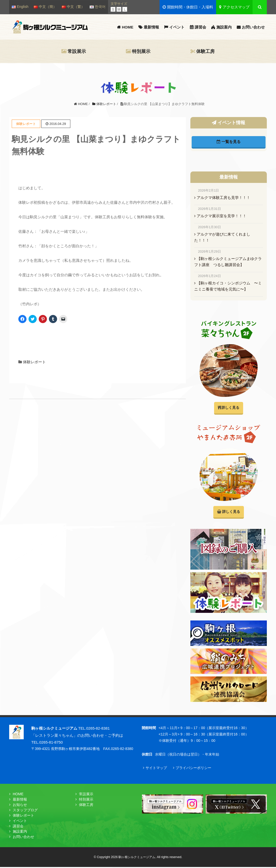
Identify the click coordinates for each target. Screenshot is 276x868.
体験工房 (205, 51)
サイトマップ (156, 769)
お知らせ (20, 806)
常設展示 (77, 51)
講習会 (200, 27)
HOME (128, 27)
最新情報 (151, 27)
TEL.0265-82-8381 (94, 729)
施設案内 (224, 27)
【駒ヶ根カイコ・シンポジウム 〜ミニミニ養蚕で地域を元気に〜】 (228, 286)
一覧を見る (229, 142)
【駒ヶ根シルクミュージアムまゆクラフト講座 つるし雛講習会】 (228, 262)
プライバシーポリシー (193, 769)
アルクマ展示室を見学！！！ (222, 216)
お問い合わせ (253, 27)
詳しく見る (228, 408)
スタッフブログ (25, 811)
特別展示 (141, 51)
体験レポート (34, 362)
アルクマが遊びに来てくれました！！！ (222, 237)
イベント (177, 27)
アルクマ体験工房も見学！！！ (224, 198)
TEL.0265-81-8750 (47, 743)
